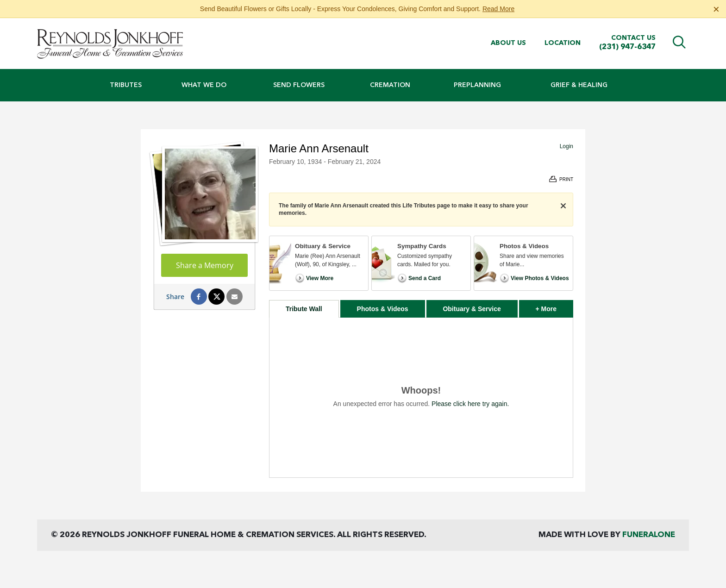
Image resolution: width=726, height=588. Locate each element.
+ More (554, 306)
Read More (498, 9)
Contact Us (633, 38)
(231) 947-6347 (627, 47)
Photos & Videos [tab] (383, 309)
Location (563, 43)
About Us (508, 43)
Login (566, 146)
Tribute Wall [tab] (304, 309)
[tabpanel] (421, 397)
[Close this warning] (716, 9)
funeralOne (649, 535)
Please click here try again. (470, 404)
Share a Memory (205, 265)
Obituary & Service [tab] (472, 309)
